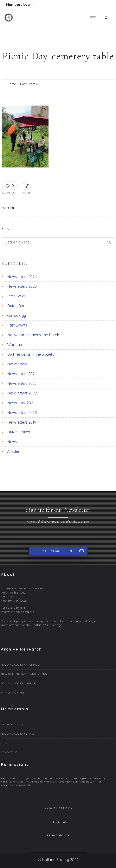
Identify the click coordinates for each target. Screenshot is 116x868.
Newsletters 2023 (22, 383)
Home (12, 84)
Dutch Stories (18, 432)
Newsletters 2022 (22, 393)
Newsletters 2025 (22, 286)
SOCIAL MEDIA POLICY (58, 808)
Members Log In (20, 4)
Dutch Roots (18, 306)
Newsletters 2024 (22, 374)
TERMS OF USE (58, 822)
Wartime (15, 345)
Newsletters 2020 (22, 413)
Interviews (16, 296)
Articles (13, 451)
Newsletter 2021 (21, 403)
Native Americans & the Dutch (33, 335)
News (12, 442)
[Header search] (106, 17)
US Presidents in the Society (31, 354)
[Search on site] (58, 242)
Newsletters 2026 (22, 277)
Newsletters (17, 364)
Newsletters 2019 (22, 422)
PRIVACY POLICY (58, 835)
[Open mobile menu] (95, 18)
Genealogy (17, 315)
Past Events (29, 84)
